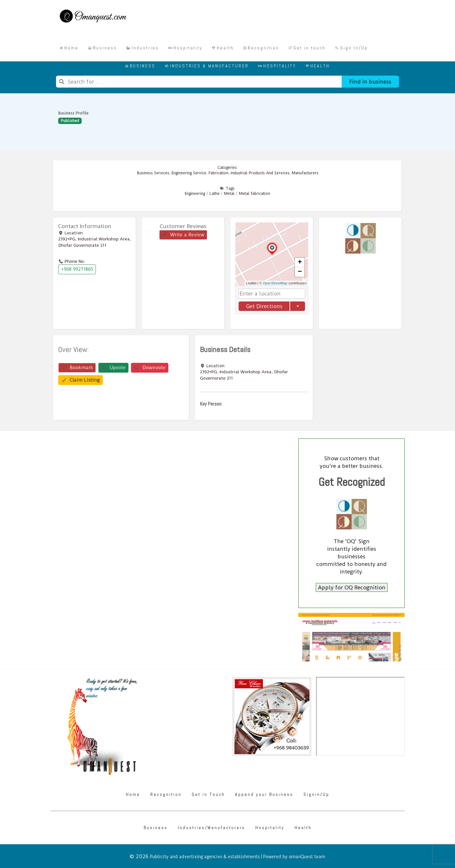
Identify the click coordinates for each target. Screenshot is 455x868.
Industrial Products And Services (260, 173)
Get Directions (264, 306)
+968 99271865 (77, 269)
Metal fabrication (255, 194)
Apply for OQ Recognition (352, 587)
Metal (229, 194)
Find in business (370, 82)
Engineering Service (189, 173)
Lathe (215, 194)
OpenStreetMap (275, 283)
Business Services (153, 173)
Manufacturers (305, 173)
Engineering (195, 194)
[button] (272, 254)
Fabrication (218, 173)
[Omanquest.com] (93, 17)
